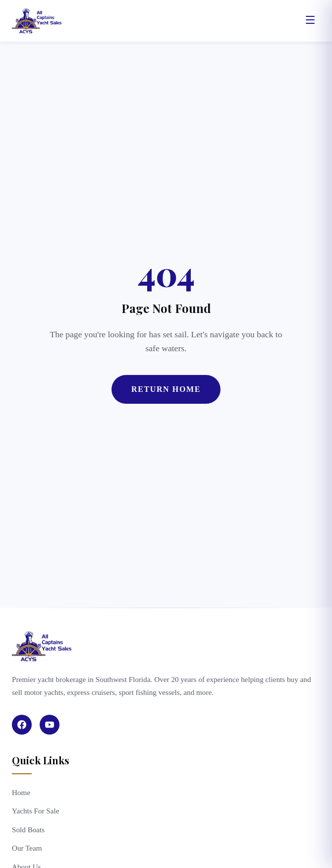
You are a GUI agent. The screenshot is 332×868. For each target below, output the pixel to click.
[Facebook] (22, 725)
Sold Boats (28, 830)
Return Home (166, 389)
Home (21, 792)
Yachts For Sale (36, 811)
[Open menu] (310, 21)
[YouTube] (50, 725)
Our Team (27, 848)
